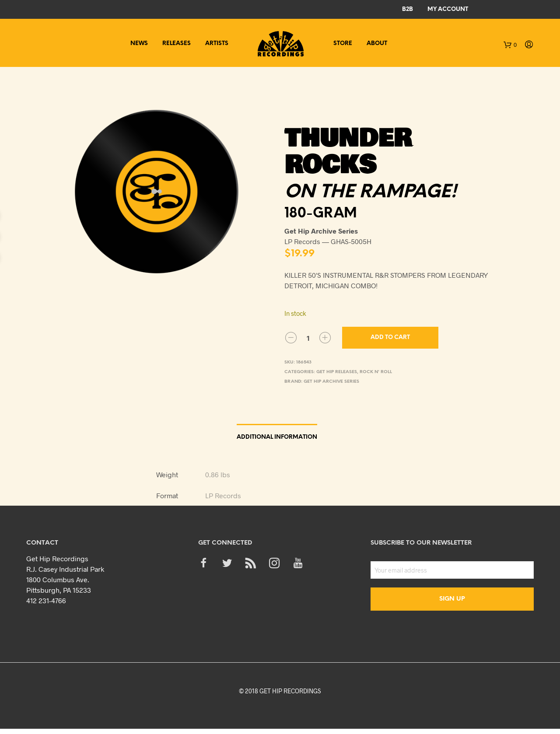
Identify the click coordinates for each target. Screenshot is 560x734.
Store (343, 44)
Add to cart (390, 337)
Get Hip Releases (337, 372)
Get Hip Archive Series (331, 382)
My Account (448, 9)
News (139, 44)
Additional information (277, 437)
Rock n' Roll (376, 372)
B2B (408, 9)
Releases (177, 44)
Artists (217, 44)
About (377, 44)
